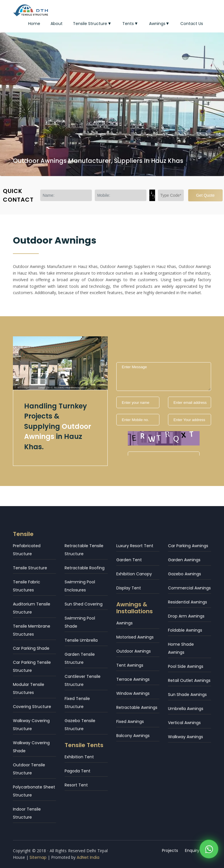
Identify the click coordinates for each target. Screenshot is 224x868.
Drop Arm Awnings (186, 616)
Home (34, 24)
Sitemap (38, 857)
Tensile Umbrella (81, 640)
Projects (170, 850)
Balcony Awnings (133, 736)
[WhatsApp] (209, 850)
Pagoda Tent (78, 771)
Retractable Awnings (137, 707)
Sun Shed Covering (84, 604)
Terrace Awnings (133, 679)
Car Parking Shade (31, 648)
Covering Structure (32, 707)
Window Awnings (133, 693)
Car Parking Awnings (188, 546)
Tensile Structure (92, 24)
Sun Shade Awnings (187, 695)
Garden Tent (129, 560)
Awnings (160, 24)
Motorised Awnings (135, 637)
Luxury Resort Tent (135, 546)
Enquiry (192, 850)
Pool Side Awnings (186, 666)
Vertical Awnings (184, 723)
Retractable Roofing (85, 568)
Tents (131, 24)
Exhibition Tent (79, 757)
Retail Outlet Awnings (189, 680)
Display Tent (129, 588)
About (57, 24)
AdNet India (88, 857)
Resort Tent (76, 785)
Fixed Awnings (130, 722)
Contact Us (192, 24)
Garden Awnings (184, 560)
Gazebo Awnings (185, 574)
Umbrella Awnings (186, 709)
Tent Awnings (130, 665)
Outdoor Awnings (134, 651)
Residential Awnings (188, 602)
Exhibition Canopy (134, 574)
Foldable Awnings (185, 630)
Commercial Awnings (189, 588)
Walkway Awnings (186, 737)
